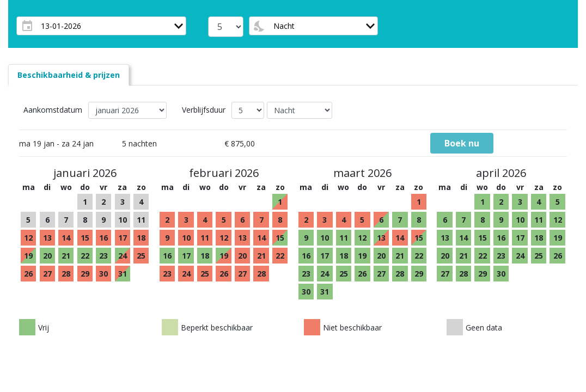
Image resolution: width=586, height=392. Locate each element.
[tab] (69, 75)
